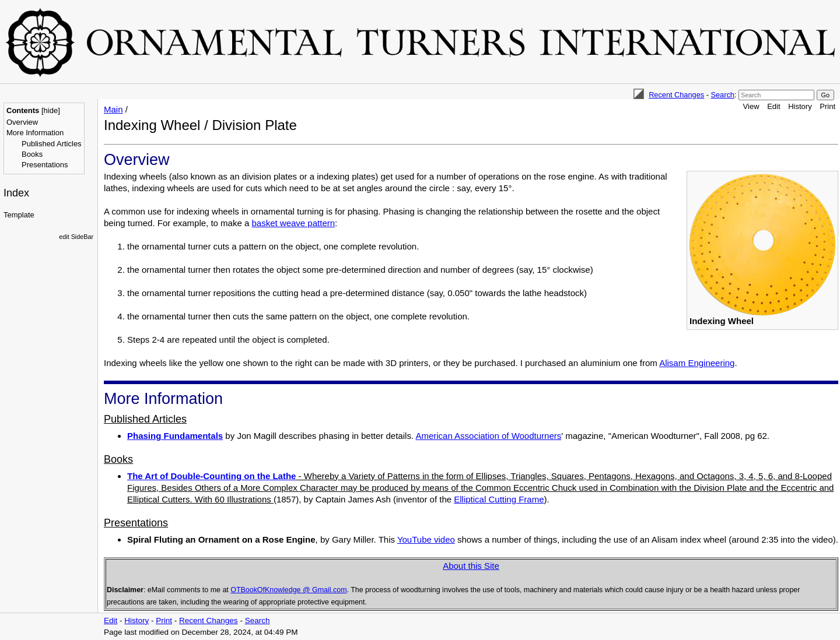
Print (827, 106)
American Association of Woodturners (488, 436)
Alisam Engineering (697, 363)
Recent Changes (676, 95)
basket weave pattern (293, 223)
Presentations (45, 165)
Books (32, 154)
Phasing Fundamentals (175, 436)
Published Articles (52, 144)
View (751, 106)
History (800, 106)
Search (722, 95)
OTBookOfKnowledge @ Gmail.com (288, 590)
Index (16, 193)
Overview (22, 122)
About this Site (471, 566)
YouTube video (426, 539)
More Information (35, 133)
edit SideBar (76, 237)
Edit (773, 106)
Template (19, 215)
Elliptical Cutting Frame (499, 499)
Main (113, 109)
